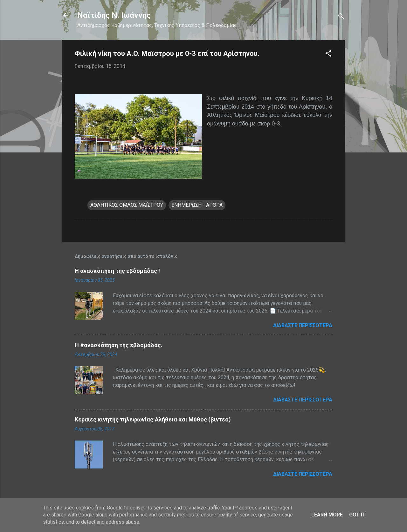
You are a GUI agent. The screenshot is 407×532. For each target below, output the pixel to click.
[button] (328, 54)
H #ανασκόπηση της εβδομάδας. (119, 345)
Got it (357, 515)
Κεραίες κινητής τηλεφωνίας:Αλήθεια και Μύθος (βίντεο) (153, 419)
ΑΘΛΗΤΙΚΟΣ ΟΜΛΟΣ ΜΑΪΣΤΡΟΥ (127, 205)
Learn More (327, 515)
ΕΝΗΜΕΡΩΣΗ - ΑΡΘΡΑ (197, 205)
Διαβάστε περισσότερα (303, 325)
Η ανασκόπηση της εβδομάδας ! (117, 271)
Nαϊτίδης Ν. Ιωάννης (114, 15)
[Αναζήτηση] (341, 17)
